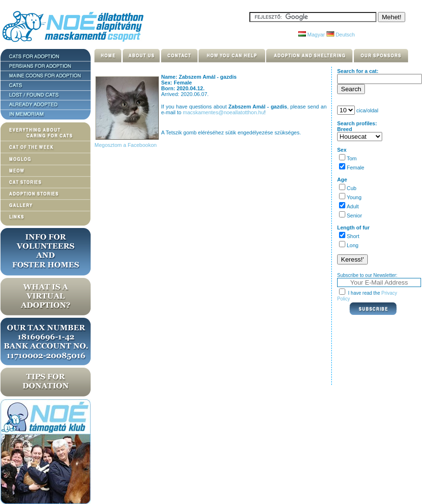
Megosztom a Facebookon (125, 145)
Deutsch (341, 35)
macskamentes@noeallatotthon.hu (223, 112)
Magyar (312, 35)
